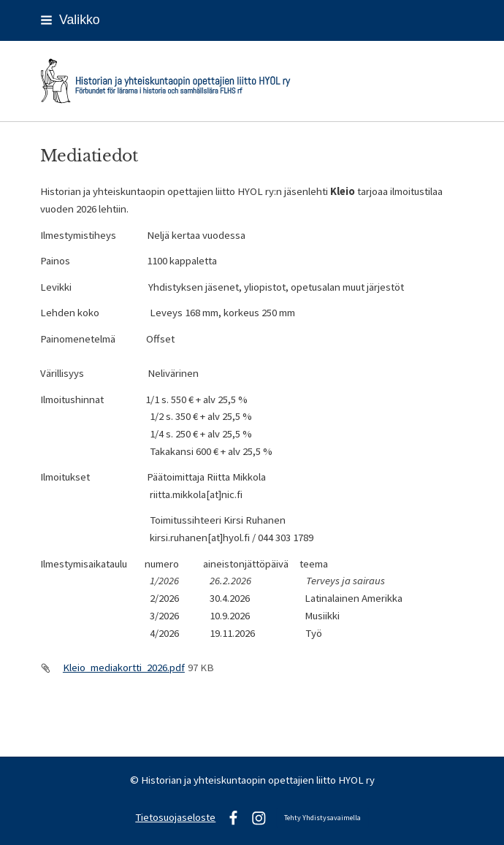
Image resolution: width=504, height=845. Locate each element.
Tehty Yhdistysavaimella (322, 818)
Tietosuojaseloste (175, 817)
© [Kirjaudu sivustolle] (135, 780)
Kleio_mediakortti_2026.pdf (124, 668)
